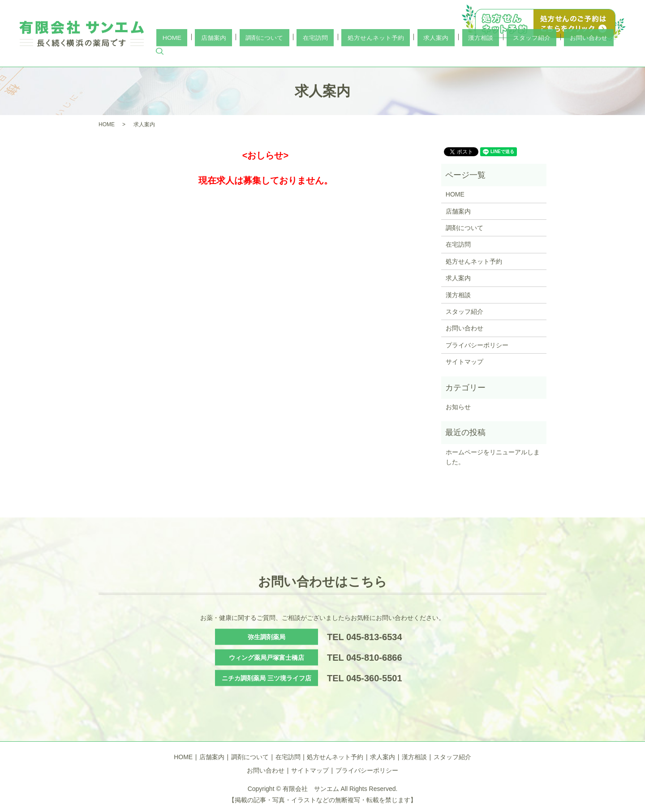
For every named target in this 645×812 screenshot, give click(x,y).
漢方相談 (506, 53)
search (619, 54)
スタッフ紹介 (545, 53)
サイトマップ (464, 362)
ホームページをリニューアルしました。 (493, 457)
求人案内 (473, 53)
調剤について (338, 53)
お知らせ (458, 407)
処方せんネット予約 (425, 53)
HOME (269, 53)
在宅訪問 (377, 53)
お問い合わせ (589, 53)
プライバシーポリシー (477, 345)
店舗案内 (299, 53)
